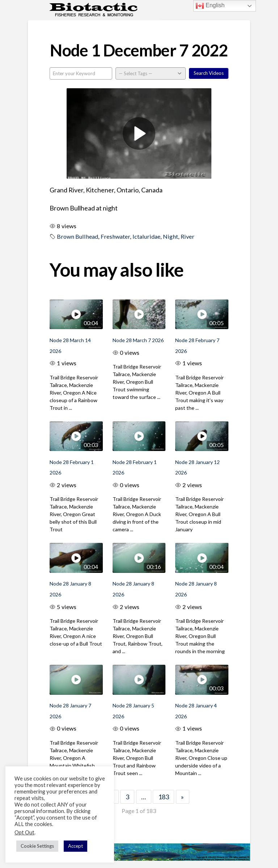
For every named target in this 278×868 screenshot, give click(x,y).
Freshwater (115, 236)
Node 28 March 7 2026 (138, 340)
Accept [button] (75, 846)
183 (164, 797)
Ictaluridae (146, 236)
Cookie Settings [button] (37, 846)
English (210, 6)
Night (170, 236)
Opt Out (24, 832)
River (188, 236)
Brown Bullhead (77, 236)
